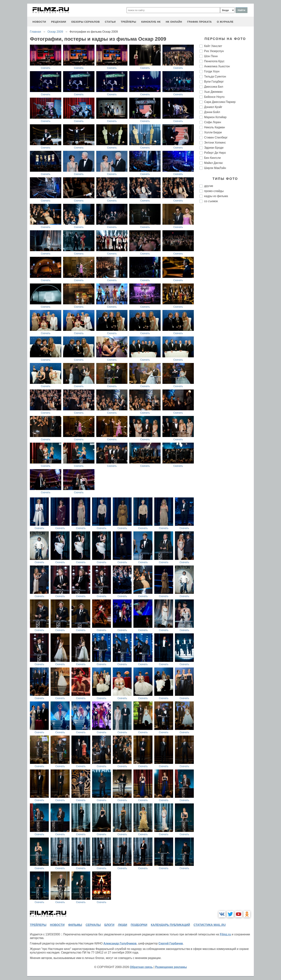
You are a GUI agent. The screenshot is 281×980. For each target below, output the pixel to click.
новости (39, 22)
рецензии (59, 22)
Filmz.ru (225, 934)
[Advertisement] (227, 266)
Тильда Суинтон (215, 76)
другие (209, 186)
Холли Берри (213, 132)
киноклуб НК (151, 22)
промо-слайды (214, 191)
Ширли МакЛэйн (215, 168)
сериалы (93, 925)
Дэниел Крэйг (213, 107)
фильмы (75, 925)
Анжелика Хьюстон (217, 66)
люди (123, 925)
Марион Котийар (215, 117)
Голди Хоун (212, 71)
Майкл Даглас (214, 163)
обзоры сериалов (86, 22)
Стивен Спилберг (216, 137)
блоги (109, 925)
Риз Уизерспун (214, 51)
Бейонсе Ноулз (214, 97)
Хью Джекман (213, 92)
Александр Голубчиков (120, 943)
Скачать (46, 68)
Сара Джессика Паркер (220, 102)
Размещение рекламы (171, 967)
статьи (110, 22)
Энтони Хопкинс (215, 143)
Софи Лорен (213, 122)
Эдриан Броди (214, 148)
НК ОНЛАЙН (174, 22)
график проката (199, 22)
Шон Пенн (211, 56)
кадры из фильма (216, 196)
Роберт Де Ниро (215, 153)
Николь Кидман (215, 127)
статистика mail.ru (210, 925)
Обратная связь (141, 967)
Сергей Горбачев (171, 943)
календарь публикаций (170, 925)
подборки (139, 925)
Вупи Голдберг (214, 82)
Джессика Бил (214, 87)
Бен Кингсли (212, 158)
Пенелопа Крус (214, 61)
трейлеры (128, 22)
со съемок (211, 201)
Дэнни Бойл (212, 112)
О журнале (225, 22)
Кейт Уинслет (213, 46)
